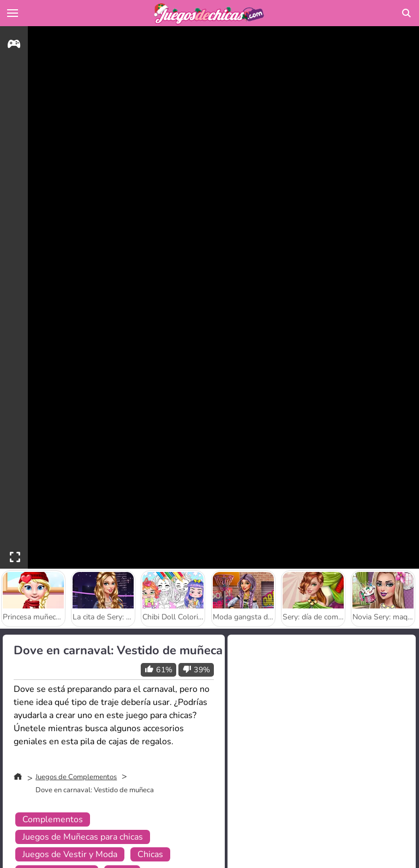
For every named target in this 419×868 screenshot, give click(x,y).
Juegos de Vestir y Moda (70, 854)
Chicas (150, 854)
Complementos (53, 819)
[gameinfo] (14, 46)
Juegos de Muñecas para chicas (83, 837)
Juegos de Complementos (76, 777)
